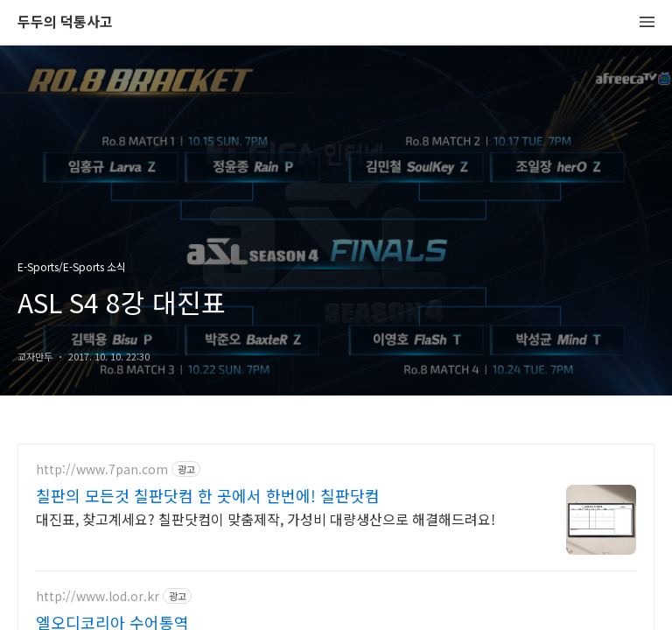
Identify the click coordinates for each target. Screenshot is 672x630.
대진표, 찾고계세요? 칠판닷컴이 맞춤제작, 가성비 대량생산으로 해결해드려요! (266, 518)
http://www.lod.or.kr (98, 596)
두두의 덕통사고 (65, 22)
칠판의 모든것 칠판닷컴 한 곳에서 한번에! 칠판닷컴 (208, 495)
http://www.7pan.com (102, 469)
